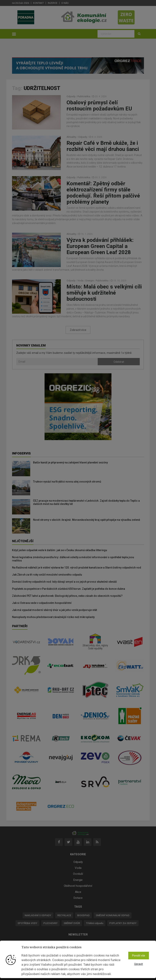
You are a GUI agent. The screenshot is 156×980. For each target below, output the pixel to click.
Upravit (139, 964)
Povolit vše (139, 956)
